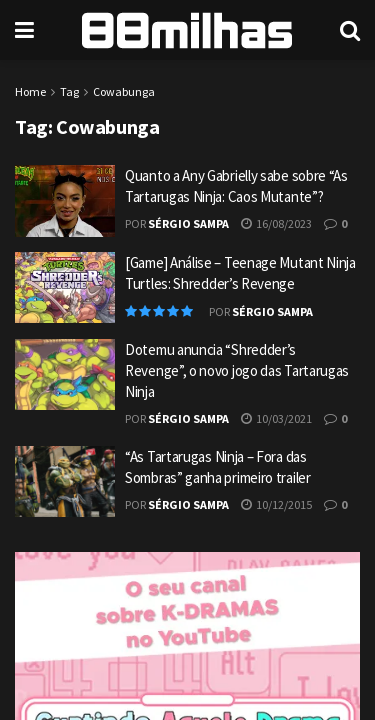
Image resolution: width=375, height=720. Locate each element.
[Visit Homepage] (187, 30)
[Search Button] (350, 30)
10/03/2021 (276, 418)
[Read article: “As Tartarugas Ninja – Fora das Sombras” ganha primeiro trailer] (65, 482)
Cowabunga (124, 91)
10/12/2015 (276, 504)
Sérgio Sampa (188, 223)
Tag (69, 91)
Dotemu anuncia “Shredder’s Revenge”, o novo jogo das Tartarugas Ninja (237, 370)
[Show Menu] (24, 30)
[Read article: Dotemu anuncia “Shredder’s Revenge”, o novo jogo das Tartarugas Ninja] (65, 375)
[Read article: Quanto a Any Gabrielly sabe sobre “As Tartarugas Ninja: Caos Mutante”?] (65, 201)
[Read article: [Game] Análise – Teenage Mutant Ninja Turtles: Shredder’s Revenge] (65, 288)
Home (30, 91)
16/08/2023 (276, 223)
